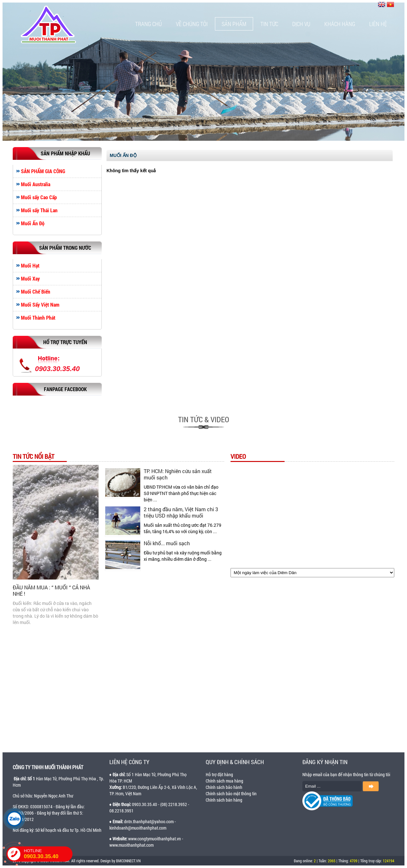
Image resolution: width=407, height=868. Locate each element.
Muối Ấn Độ (33, 223)
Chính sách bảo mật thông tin (231, 793)
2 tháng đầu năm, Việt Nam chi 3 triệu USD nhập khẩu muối (181, 512)
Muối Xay (30, 279)
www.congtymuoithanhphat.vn (155, 839)
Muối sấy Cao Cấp (39, 197)
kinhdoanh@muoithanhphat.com (138, 828)
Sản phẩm (234, 24)
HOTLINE (48, 854)
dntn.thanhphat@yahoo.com (149, 821)
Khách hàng (340, 24)
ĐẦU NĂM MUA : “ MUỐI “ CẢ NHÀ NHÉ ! (51, 590)
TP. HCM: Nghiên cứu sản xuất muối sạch (178, 474)
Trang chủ (148, 24)
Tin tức (269, 24)
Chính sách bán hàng (224, 800)
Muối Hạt (30, 266)
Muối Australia (36, 184)
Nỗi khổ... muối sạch (167, 543)
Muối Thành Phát (38, 318)
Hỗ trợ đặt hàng (219, 774)
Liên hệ (378, 24)
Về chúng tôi (192, 24)
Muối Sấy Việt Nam (40, 305)
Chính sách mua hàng (224, 781)
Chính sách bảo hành (224, 787)
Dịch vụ (301, 24)
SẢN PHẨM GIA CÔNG (43, 171)
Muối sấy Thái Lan (39, 210)
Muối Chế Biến (36, 292)
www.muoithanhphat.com (131, 845)
